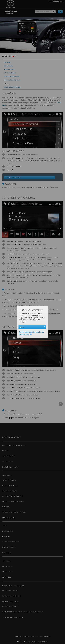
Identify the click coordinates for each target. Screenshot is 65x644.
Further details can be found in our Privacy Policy (32, 333)
